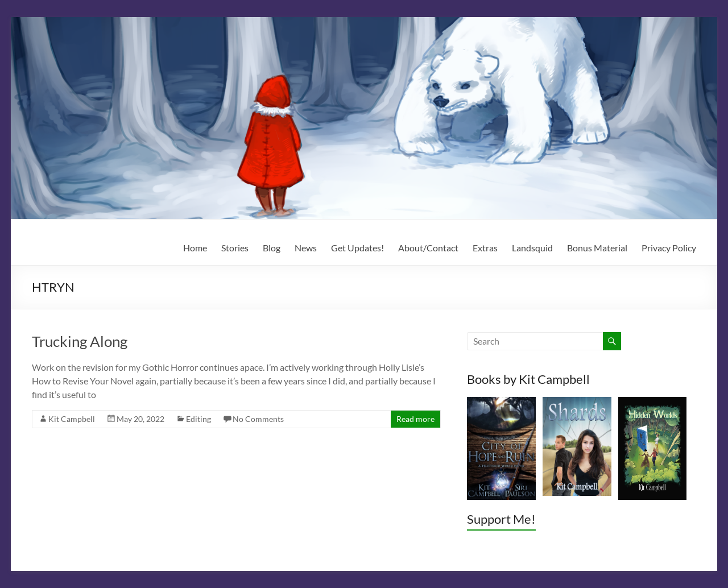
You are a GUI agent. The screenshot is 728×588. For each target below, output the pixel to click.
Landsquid (532, 248)
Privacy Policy (669, 248)
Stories (235, 248)
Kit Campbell (72, 419)
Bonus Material (597, 248)
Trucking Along (80, 341)
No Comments (258, 419)
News (306, 248)
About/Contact (428, 248)
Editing (198, 419)
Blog (272, 248)
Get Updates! (357, 248)
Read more (415, 419)
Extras (485, 248)
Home (195, 248)
